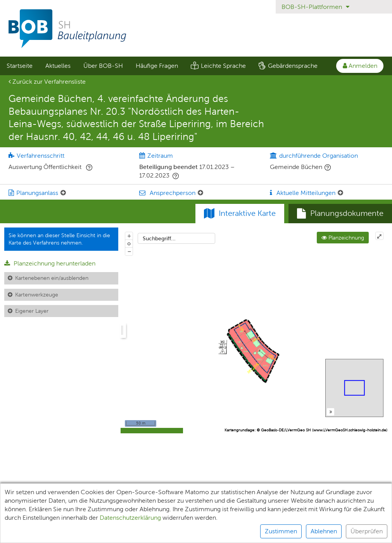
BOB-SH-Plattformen (315, 7)
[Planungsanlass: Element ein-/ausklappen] (63, 193)
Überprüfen (367, 531)
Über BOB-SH (103, 66)
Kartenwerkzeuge (37, 295)
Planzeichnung (343, 238)
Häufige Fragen (157, 66)
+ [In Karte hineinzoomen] (129, 236)
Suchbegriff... (159, 238)
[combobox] (176, 238)
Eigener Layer (32, 311)
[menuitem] (19, 66)
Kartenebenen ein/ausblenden (52, 278)
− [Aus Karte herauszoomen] (129, 251)
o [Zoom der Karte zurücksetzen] (129, 243)
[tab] (340, 214)
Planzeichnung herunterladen (50, 263)
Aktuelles (58, 66)
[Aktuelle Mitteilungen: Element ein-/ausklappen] (340, 193)
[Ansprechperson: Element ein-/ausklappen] (200, 193)
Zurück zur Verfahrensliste (47, 82)
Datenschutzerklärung (130, 518)
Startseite (20, 66)
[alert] (196, 513)
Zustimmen (281, 531)
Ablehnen (324, 531)
